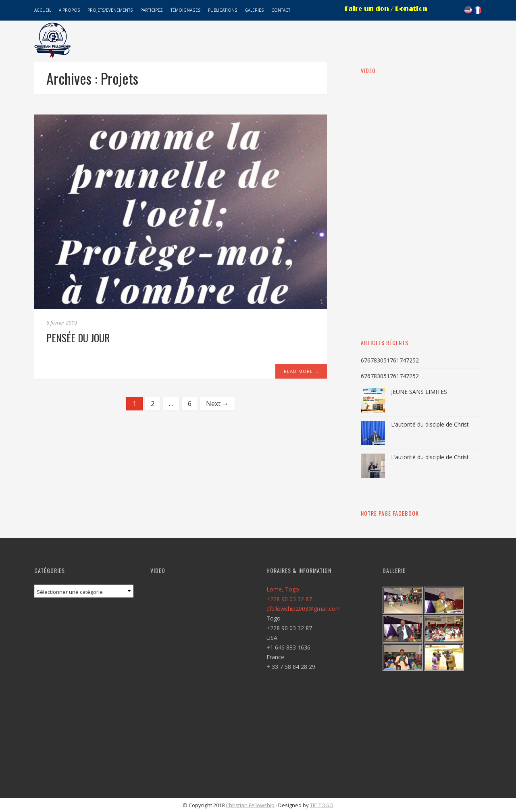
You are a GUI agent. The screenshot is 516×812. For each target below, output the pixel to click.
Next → (217, 404)
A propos (69, 10)
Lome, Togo (283, 589)
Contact (281, 10)
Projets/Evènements (110, 10)
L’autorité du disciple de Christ (430, 424)
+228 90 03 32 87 (289, 599)
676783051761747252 (390, 360)
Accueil (43, 10)
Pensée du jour (78, 338)
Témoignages (185, 10)
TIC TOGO (322, 805)
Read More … (301, 371)
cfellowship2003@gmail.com (304, 609)
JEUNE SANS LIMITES (419, 392)
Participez (152, 10)
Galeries (254, 10)
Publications (223, 10)
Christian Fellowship (250, 805)
